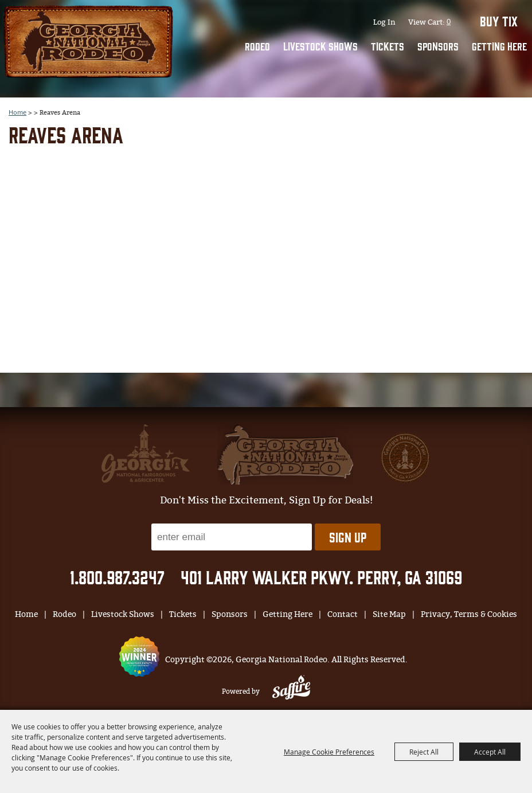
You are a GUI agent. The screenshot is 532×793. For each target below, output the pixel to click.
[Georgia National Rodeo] (88, 40)
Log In (384, 22)
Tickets (388, 46)
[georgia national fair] (285, 454)
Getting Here (499, 46)
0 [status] (449, 21)
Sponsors (438, 46)
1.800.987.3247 (117, 577)
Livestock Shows (320, 46)
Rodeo (257, 46)
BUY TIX (499, 21)
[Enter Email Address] (232, 537)
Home (26, 614)
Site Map (389, 614)
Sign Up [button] (348, 537)
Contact (343, 614)
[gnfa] (146, 454)
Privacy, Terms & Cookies (469, 614)
